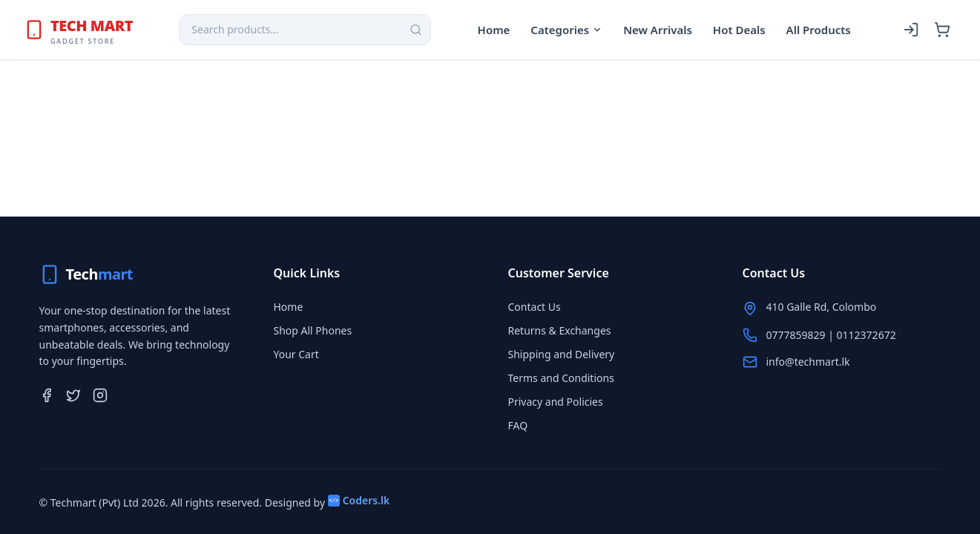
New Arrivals (658, 30)
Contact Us (535, 307)
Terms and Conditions (561, 378)
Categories (566, 30)
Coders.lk (359, 500)
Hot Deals (739, 30)
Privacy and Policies (556, 402)
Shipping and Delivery (562, 354)
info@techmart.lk (808, 362)
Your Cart (296, 354)
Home (494, 30)
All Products (819, 30)
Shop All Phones (313, 330)
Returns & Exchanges (560, 330)
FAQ (518, 425)
